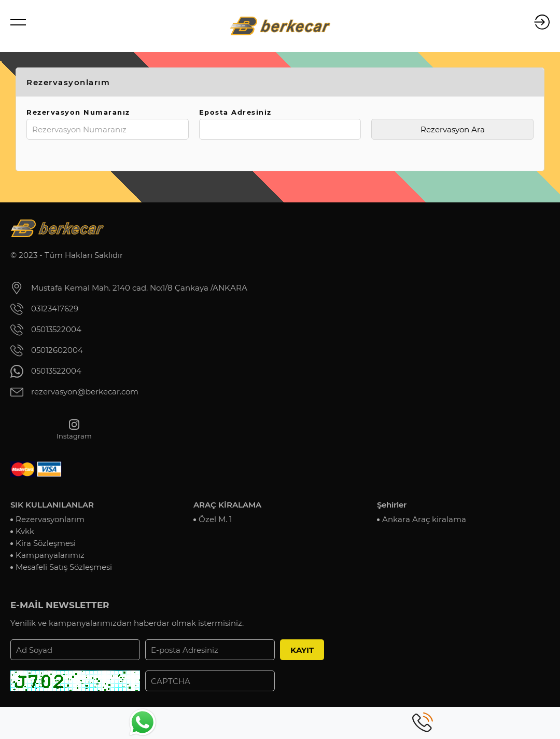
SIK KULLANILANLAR (52, 505)
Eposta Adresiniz (235, 112)
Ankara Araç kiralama (424, 519)
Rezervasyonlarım (50, 519)
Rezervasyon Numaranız (78, 112)
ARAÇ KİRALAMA (227, 505)
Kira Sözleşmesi (46, 543)
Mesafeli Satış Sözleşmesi (64, 567)
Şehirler (392, 505)
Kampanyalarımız (50, 555)
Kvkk (25, 531)
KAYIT (302, 650)
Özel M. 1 (215, 519)
